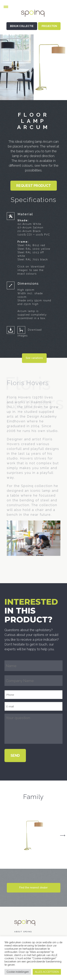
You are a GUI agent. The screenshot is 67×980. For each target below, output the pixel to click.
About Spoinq (23, 932)
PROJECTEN (49, 26)
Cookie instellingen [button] (18, 972)
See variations (34, 358)
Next (63, 836)
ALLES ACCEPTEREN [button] (47, 972)
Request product (34, 186)
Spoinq (34, 16)
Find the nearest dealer (33, 888)
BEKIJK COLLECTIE (22, 26)
